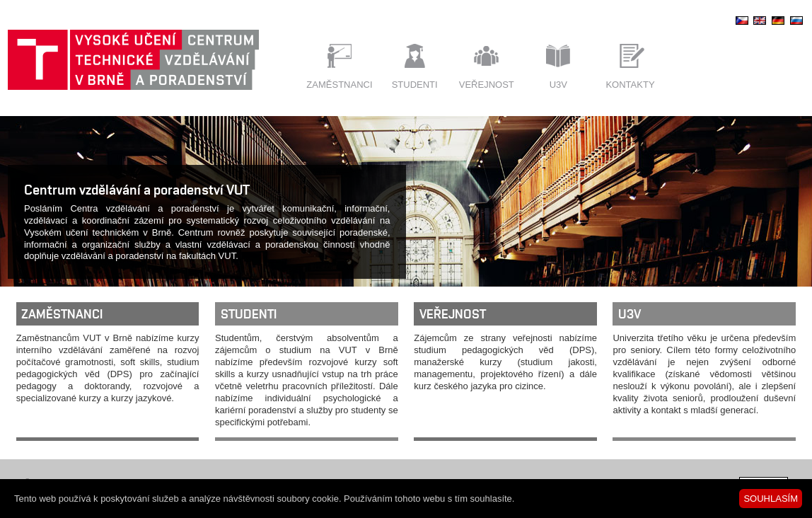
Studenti (415, 85)
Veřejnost (487, 85)
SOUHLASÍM (771, 499)
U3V (558, 85)
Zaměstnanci (339, 85)
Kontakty (630, 85)
